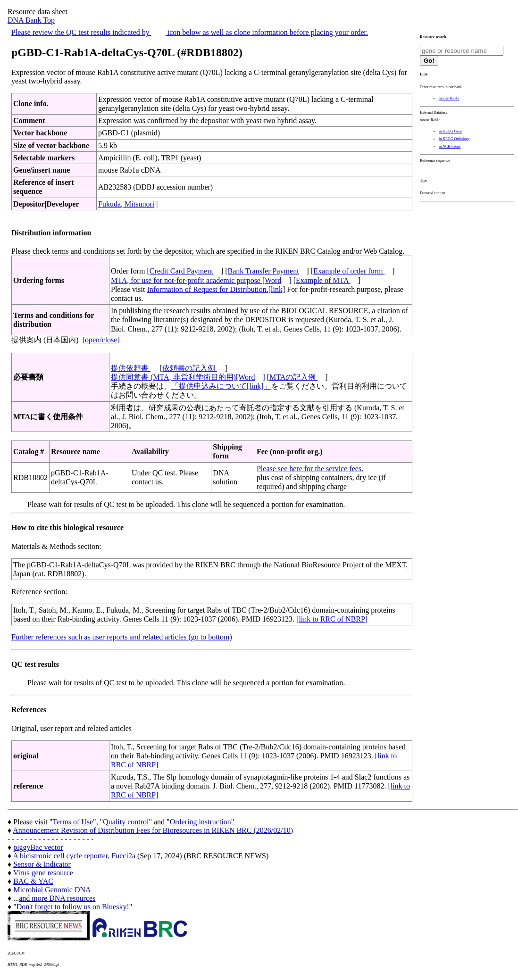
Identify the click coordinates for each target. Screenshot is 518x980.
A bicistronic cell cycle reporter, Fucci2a (74, 856)
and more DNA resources (57, 898)
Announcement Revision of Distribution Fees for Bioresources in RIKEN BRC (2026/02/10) (153, 830)
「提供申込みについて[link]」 (221, 386)
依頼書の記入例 (190, 368)
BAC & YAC (33, 881)
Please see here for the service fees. (310, 469)
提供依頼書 (131, 368)
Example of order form (349, 271)
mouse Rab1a (449, 98)
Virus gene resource (43, 873)
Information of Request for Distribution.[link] (216, 289)
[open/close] (101, 340)
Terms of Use (73, 822)
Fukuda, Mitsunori (126, 204)
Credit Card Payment (181, 271)
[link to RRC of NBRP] (332, 619)
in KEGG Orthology (454, 139)
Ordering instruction (201, 822)
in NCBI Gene (450, 146)
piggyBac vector (38, 847)
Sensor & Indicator (42, 864)
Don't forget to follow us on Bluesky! (73, 907)
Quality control (126, 822)
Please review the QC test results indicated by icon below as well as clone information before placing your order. (190, 32)
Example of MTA (323, 280)
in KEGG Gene (450, 131)
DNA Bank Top (31, 20)
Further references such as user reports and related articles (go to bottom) (122, 637)
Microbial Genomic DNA (52, 890)
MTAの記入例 (293, 377)
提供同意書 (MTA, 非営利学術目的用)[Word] (188, 377)
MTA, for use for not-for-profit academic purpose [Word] (201, 280)
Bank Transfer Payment (263, 271)
